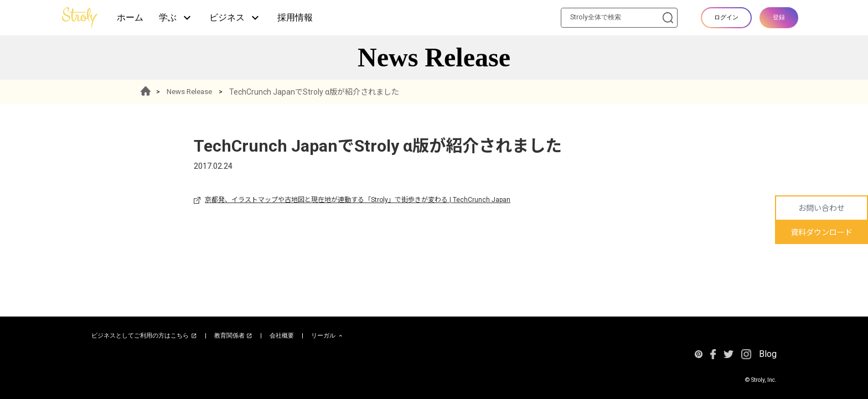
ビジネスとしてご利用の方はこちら (144, 336)
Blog (768, 354)
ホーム (130, 17)
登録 (779, 17)
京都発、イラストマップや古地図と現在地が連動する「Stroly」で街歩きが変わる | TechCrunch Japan (358, 200)
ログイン (726, 17)
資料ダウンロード (821, 232)
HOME (148, 92)
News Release (194, 92)
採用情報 (295, 17)
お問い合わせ (821, 208)
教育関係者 (234, 336)
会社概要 (282, 336)
